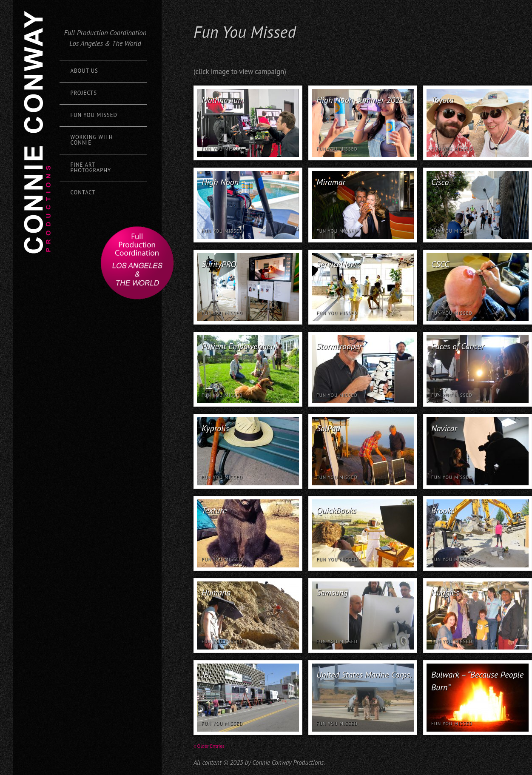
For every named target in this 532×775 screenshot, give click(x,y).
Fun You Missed (94, 115)
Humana (216, 593)
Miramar (331, 182)
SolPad (328, 428)
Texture (214, 510)
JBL (207, 675)
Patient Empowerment (240, 346)
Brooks (443, 510)
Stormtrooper (339, 346)
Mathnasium (223, 100)
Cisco (440, 182)
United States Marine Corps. (364, 675)
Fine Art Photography (91, 168)
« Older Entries (209, 746)
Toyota (442, 100)
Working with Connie (92, 140)
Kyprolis (215, 428)
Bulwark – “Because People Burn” (477, 681)
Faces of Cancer (458, 346)
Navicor (444, 428)
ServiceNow (336, 264)
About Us (84, 71)
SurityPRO (219, 264)
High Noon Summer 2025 (360, 100)
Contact (83, 192)
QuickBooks (336, 510)
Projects (84, 93)
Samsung (332, 593)
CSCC (440, 264)
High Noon (220, 182)
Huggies (445, 593)
